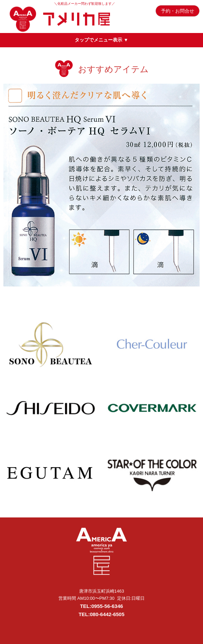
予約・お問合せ (178, 11)
